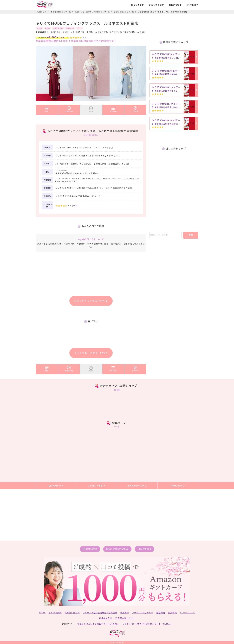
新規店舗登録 (105, 618)
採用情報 (172, 612)
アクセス (135, 109)
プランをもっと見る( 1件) (91, 353)
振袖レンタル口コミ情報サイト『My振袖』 (98, 624)
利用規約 (125, 612)
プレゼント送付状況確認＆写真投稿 (100, 612)
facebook (144, 549)
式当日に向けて (72, 612)
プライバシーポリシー (143, 612)
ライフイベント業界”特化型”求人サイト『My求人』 (147, 624)
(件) (75, 205)
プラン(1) (113, 109)
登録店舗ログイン (125, 618)
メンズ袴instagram (117, 549)
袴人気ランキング (137, 486)
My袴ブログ (178, 486)
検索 (191, 235)
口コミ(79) (69, 109)
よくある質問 (55, 612)
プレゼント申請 (97, 486)
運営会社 (161, 612)
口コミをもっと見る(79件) (91, 301)
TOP (47, 109)
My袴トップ (56, 486)
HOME (42, 612)
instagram (90, 549)
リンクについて (187, 612)
